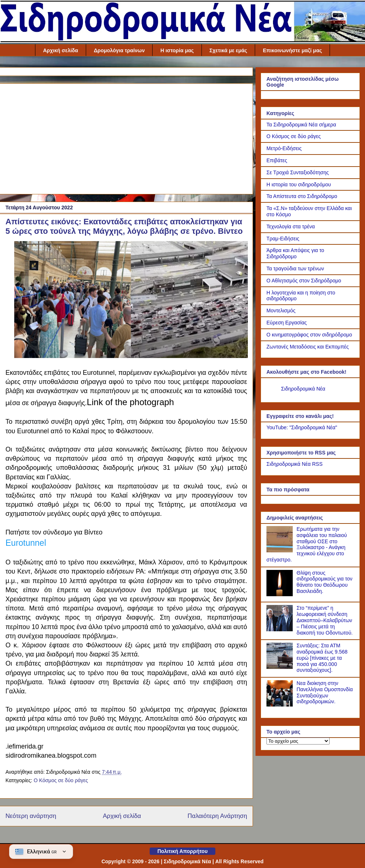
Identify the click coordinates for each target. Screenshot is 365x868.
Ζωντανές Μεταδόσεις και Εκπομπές (308, 347)
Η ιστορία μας (177, 50)
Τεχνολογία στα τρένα (291, 226)
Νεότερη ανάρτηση (31, 816)
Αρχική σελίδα (61, 50)
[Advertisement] (126, 137)
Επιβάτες (277, 160)
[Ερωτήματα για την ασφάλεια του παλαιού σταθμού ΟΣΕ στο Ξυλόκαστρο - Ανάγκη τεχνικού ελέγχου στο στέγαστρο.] (281, 551)
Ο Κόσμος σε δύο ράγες (61, 780)
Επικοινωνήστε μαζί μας (292, 50)
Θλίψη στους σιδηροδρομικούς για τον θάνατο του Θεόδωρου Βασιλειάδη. (325, 582)
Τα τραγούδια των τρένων (295, 269)
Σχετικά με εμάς (228, 50)
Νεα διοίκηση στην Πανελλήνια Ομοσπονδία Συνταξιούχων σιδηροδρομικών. (325, 692)
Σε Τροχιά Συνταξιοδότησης (298, 172)
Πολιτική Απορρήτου (182, 851)
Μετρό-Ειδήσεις (284, 148)
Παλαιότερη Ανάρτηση (217, 816)
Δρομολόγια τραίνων (119, 50)
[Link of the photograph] (131, 355)
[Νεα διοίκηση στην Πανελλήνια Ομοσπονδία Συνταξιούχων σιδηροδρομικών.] (281, 705)
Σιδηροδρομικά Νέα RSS (295, 464)
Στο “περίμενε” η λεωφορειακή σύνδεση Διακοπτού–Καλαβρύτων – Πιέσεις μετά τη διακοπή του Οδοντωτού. (325, 620)
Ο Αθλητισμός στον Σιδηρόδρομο (304, 281)
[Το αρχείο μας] (298, 741)
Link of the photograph (130, 402)
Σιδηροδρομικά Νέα (303, 389)
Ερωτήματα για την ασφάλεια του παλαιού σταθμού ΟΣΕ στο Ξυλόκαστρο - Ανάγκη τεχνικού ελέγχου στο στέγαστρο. (307, 544)
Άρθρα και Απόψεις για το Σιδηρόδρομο (295, 253)
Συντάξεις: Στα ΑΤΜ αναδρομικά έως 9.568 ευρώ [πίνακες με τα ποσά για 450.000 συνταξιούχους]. (322, 658)
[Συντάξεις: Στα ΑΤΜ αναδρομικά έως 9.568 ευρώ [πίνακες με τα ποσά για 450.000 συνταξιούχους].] (281, 667)
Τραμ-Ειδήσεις (283, 239)
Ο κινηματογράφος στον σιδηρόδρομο (309, 335)
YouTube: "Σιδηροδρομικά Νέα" (302, 427)
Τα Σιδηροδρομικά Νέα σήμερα (301, 125)
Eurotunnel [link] (26, 543)
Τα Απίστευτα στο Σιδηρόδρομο (302, 196)
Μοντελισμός (281, 311)
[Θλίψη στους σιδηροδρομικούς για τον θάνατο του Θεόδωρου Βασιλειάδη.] (281, 594)
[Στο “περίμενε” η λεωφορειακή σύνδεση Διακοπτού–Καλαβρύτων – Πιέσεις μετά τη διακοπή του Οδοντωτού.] (281, 629)
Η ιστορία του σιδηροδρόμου (299, 184)
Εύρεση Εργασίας (287, 323)
